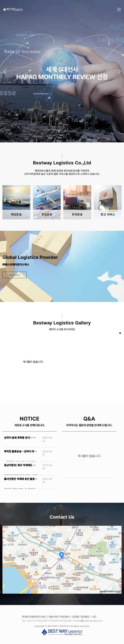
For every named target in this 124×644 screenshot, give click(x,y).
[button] (119, 71)
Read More (14, 275)
